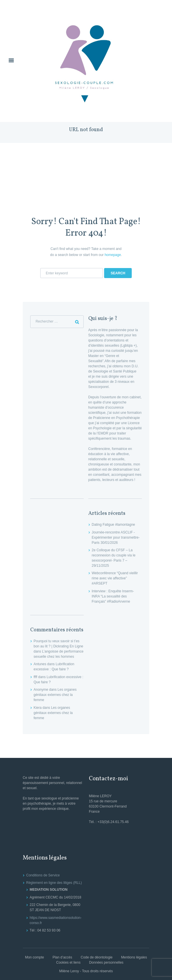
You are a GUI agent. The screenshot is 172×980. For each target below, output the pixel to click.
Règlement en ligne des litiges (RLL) (54, 883)
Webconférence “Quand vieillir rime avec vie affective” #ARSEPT (115, 578)
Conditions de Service (43, 875)
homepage (113, 255)
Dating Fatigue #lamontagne (113, 525)
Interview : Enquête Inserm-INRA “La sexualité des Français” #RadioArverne (113, 596)
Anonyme (41, 690)
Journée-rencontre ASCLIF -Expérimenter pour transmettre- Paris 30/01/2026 (116, 537)
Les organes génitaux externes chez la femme (55, 695)
